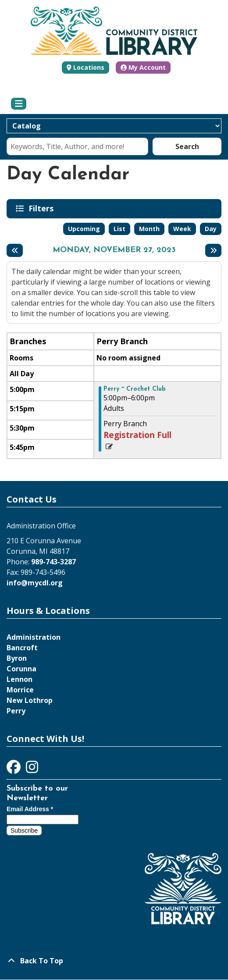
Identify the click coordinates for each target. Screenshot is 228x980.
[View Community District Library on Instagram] (32, 770)
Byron (17, 658)
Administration (34, 637)
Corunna (21, 669)
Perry (16, 711)
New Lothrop (30, 700)
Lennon (20, 679)
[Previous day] (15, 250)
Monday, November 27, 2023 (114, 250)
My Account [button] (143, 67)
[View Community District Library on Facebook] (14, 770)
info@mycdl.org (35, 583)
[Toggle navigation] (19, 104)
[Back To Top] (114, 961)
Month (149, 229)
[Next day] (213, 250)
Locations (89, 67)
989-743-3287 (53, 562)
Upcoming (84, 229)
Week (182, 229)
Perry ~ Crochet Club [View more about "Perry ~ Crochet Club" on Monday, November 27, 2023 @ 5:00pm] (135, 389)
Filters (43, 208)
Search (187, 146)
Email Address (30, 809)
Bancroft (22, 648)
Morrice (20, 690)
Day (211, 229)
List (119, 229)
